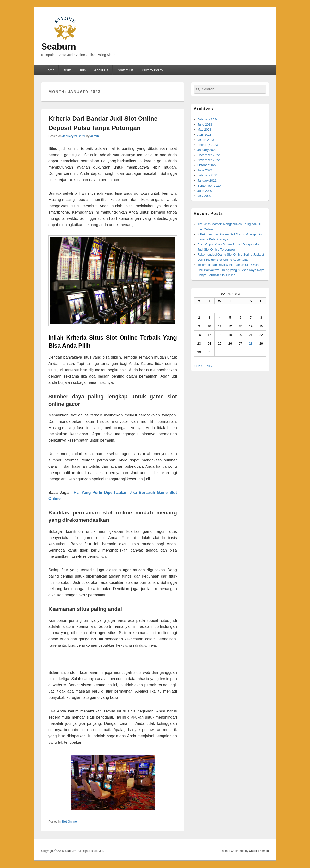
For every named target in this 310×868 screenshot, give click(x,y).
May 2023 (204, 130)
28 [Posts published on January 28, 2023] (251, 344)
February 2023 (208, 145)
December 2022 (209, 155)
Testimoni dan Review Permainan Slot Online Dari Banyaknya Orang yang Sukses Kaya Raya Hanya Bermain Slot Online (231, 270)
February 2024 (208, 119)
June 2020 (205, 191)
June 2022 (205, 170)
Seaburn (59, 47)
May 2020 (204, 196)
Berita (67, 70)
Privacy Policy (152, 70)
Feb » (209, 366)
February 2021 (208, 175)
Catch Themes (259, 851)
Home (50, 70)
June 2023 (205, 124)
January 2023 (207, 150)
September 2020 (209, 186)
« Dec (198, 366)
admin (95, 136)
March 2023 (206, 140)
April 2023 (205, 135)
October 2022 (207, 165)
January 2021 (207, 181)
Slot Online (69, 822)
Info (83, 70)
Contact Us (125, 70)
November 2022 (209, 160)
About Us (101, 70)
